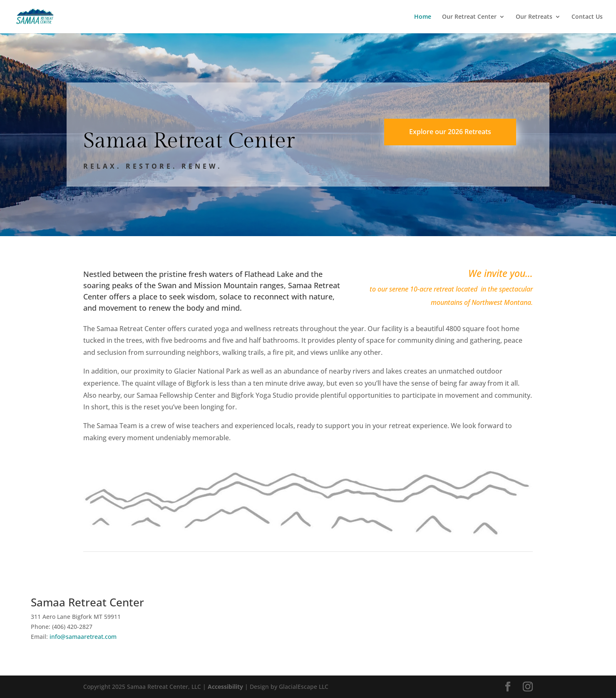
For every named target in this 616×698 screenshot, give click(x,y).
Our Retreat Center (469, 17)
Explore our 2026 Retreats (450, 132)
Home (423, 17)
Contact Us (587, 17)
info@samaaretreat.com (83, 637)
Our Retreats (534, 17)
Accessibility (225, 687)
